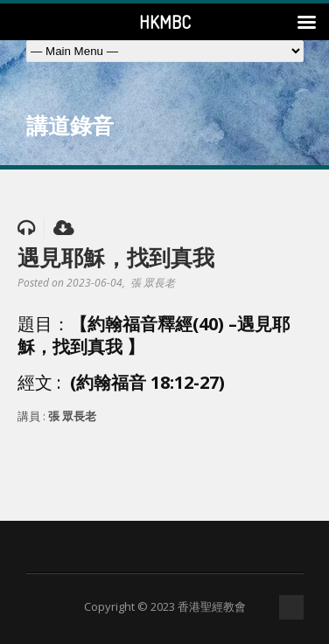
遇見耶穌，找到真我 (116, 257)
